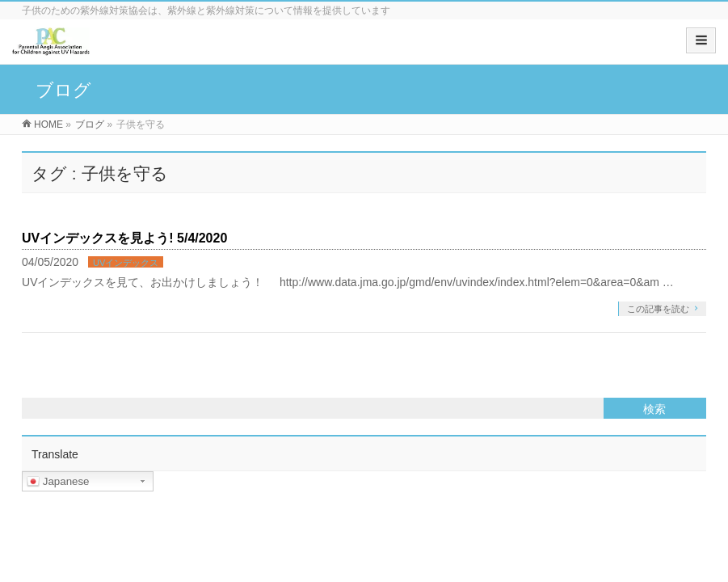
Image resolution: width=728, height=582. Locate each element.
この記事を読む (658, 309)
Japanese (58, 482)
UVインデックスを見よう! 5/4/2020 (124, 238)
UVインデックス (126, 263)
